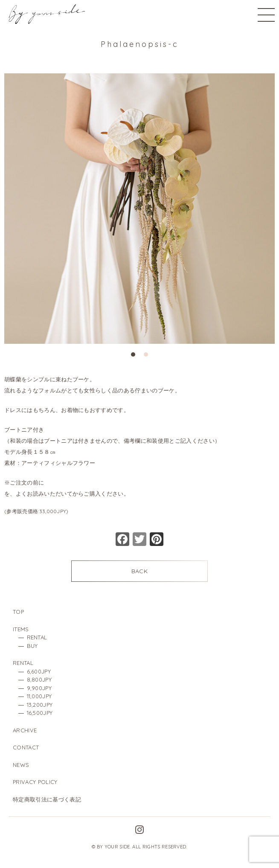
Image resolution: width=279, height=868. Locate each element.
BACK (139, 571)
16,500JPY (40, 713)
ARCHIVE (25, 730)
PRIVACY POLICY (35, 782)
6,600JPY (39, 671)
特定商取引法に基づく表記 (47, 799)
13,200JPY (40, 705)
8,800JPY (39, 679)
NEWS (21, 765)
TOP (18, 612)
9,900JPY (39, 688)
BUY (32, 646)
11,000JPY (39, 696)
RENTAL (37, 637)
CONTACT (26, 747)
